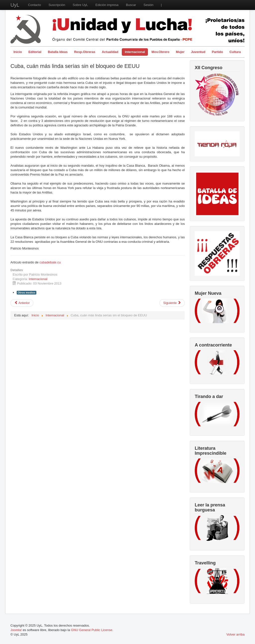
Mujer (180, 52)
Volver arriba (235, 634)
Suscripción (57, 5)
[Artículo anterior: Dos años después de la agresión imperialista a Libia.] (22, 303)
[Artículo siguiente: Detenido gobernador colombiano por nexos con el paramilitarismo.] (172, 303)
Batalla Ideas (58, 52)
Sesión (148, 5)
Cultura (235, 52)
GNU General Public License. (92, 630)
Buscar (131, 5)
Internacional (135, 52)
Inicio (18, 52)
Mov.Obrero (160, 52)
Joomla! (16, 630)
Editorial (35, 52)
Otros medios (27, 293)
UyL (15, 5)
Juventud (198, 52)
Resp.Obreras (85, 52)
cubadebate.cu (50, 262)
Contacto (35, 5)
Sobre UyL (80, 5)
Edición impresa (107, 5)
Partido (218, 52)
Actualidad (110, 52)
